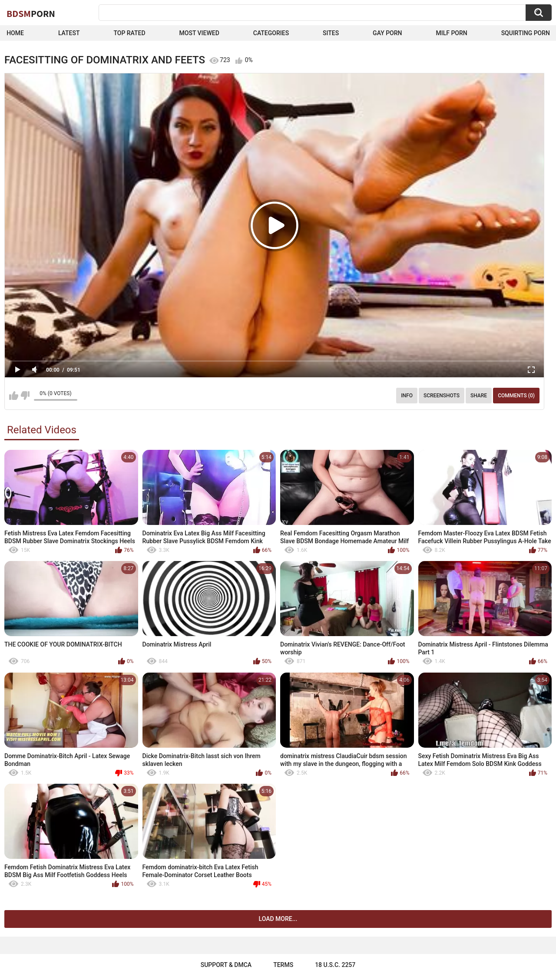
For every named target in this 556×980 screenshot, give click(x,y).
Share (479, 396)
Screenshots (442, 396)
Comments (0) (516, 396)
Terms (283, 965)
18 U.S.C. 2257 (335, 965)
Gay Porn (387, 33)
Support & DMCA (226, 965)
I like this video (14, 396)
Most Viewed (199, 33)
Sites (331, 33)
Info (407, 396)
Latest (69, 33)
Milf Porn (451, 33)
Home (15, 33)
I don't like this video (25, 396)
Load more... (278, 919)
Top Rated (129, 33)
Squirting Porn (526, 33)
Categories (271, 33)
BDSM (31, 13)
